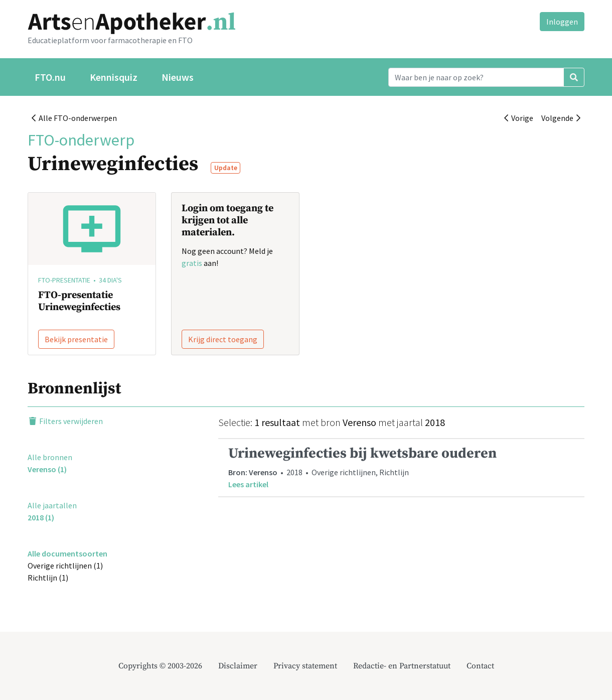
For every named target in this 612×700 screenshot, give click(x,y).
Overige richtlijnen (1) (65, 566)
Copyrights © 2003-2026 (160, 666)
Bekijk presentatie (76, 339)
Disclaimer (238, 666)
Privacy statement (305, 666)
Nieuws (178, 77)
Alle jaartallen (52, 505)
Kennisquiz (114, 77)
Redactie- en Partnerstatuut (402, 666)
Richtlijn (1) (48, 578)
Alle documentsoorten (67, 553)
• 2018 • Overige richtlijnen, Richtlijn (401, 467)
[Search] (476, 77)
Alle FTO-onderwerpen (74, 118)
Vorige (519, 118)
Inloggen (562, 22)
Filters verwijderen (65, 421)
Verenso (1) (47, 469)
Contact (480, 666)
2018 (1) (41, 517)
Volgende (561, 118)
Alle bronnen (50, 457)
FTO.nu (50, 77)
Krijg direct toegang (223, 339)
